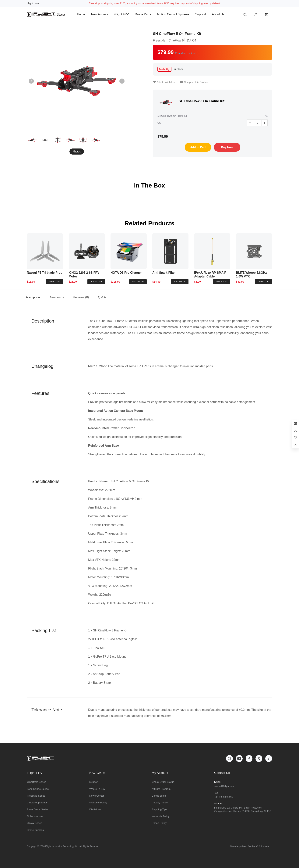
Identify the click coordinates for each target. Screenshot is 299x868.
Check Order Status (163, 782)
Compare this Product (194, 82)
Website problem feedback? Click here (250, 846)
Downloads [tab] (56, 297)
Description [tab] (32, 297)
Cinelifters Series (37, 782)
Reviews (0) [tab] (81, 297)
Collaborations (35, 816)
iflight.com (33, 3)
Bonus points (159, 796)
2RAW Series (34, 823)
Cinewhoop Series (37, 803)
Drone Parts (143, 14)
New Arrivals (99, 14)
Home (81, 14)
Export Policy (159, 823)
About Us (218, 14)
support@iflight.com (224, 786)
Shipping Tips (159, 809)
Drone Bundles (35, 830)
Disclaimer (95, 809)
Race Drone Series (38, 809)
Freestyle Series (36, 796)
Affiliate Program (161, 789)
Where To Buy (97, 789)
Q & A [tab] (102, 297)
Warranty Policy (98, 803)
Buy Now (227, 147)
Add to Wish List (164, 82)
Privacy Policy (160, 803)
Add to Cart (198, 147)
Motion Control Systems (173, 14)
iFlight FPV (121, 14)
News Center (97, 796)
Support (201, 14)
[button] (122, 81)
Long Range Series (38, 789)
